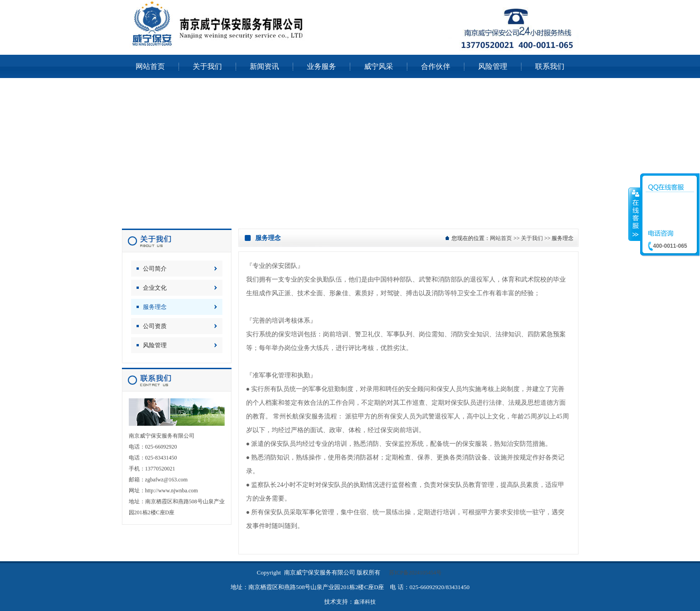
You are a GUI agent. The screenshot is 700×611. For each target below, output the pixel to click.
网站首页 (501, 238)
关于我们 (532, 238)
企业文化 (155, 288)
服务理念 (155, 307)
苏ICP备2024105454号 (415, 573)
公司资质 (155, 326)
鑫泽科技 (365, 602)
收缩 (635, 214)
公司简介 (155, 269)
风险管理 (155, 345)
